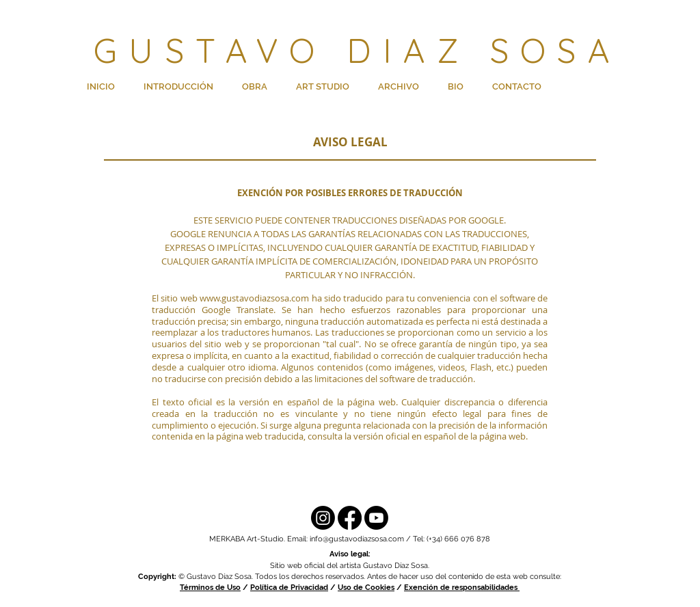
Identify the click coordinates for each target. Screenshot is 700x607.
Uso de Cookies (366, 588)
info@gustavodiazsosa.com (357, 539)
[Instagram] (323, 518)
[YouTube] (376, 518)
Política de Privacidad (289, 588)
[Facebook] (350, 518)
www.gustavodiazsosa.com (254, 298)
